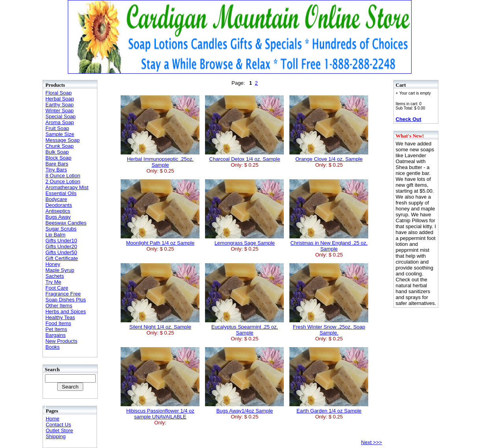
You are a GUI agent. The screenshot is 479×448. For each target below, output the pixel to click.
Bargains (55, 335)
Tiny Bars (56, 170)
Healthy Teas (60, 317)
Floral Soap (58, 93)
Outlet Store (59, 430)
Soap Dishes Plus (66, 300)
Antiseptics (58, 211)
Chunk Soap (60, 146)
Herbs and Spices (66, 311)
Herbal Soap (60, 99)
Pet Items (56, 329)
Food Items (58, 323)
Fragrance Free (63, 294)
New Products (61, 341)
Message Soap (62, 140)
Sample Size (60, 134)
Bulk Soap (57, 152)
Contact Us (58, 425)
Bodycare (56, 199)
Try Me (53, 282)
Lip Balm (55, 235)
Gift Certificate (62, 258)
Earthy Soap (60, 105)
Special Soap (61, 116)
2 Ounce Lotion (63, 181)
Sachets (55, 276)
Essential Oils (61, 193)
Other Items (59, 306)
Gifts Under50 (61, 252)
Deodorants (59, 205)
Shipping (56, 436)
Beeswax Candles (66, 223)
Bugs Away (58, 217)
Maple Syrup (60, 270)
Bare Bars (57, 164)
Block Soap (58, 158)
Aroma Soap (60, 122)
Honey (53, 264)
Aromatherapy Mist (67, 187)
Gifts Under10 (61, 241)
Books (52, 347)
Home (53, 419)
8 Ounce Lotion (63, 176)
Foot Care (57, 288)
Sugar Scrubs (61, 229)
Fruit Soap (57, 128)
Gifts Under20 (61, 246)
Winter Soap (60, 111)
